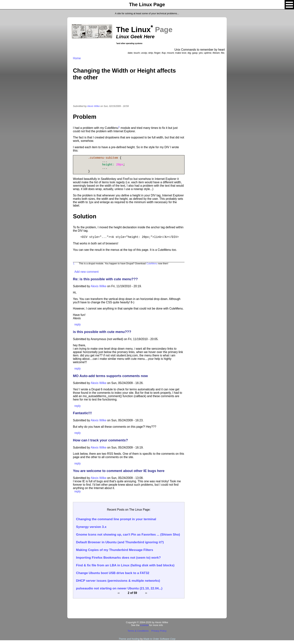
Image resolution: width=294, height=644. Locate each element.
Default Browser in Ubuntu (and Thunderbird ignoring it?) (120, 546)
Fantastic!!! (82, 417)
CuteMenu (152, 267)
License (144, 629)
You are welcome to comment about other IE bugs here (119, 475)
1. (74, 267)
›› (146, 597)
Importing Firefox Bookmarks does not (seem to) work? (118, 561)
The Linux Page (147, 5)
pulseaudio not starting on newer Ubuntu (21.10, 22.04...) (119, 592)
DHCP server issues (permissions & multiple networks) (118, 584)
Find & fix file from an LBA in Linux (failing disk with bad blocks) (125, 569)
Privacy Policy (159, 635)
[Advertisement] (129, 95)
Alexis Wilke (93, 106)
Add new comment (87, 275)
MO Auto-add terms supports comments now (110, 380)
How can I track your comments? (100, 444)
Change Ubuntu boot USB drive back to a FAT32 (113, 577)
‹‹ (119, 597)
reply (78, 328)
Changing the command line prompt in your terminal (116, 523)
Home (77, 58)
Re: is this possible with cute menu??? (105, 283)
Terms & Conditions (138, 635)
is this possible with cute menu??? (102, 336)
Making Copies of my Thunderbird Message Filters (115, 554)
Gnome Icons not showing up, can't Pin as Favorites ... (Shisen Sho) (128, 538)
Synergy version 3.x (91, 531)
